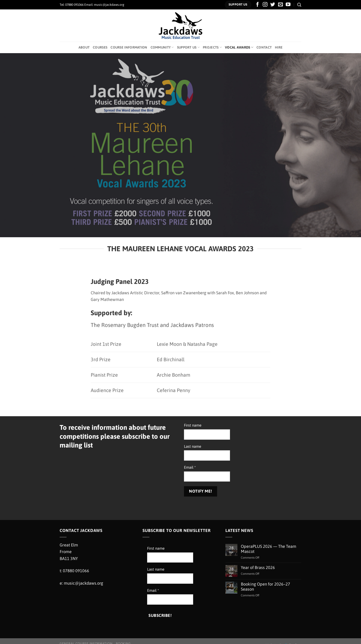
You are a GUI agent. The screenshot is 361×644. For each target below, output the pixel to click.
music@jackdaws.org (83, 583)
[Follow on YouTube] (288, 5)
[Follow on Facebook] (258, 5)
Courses (100, 47)
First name (193, 425)
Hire (279, 47)
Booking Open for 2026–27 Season (265, 587)
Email (190, 467)
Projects (212, 47)
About (84, 47)
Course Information (129, 47)
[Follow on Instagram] (265, 5)
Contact (264, 47)
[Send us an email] (281, 5)
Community (162, 47)
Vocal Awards (239, 47)
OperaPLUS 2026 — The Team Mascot (269, 549)
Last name (193, 446)
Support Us (188, 47)
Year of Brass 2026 (258, 567)
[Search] (299, 5)
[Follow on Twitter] (273, 5)
